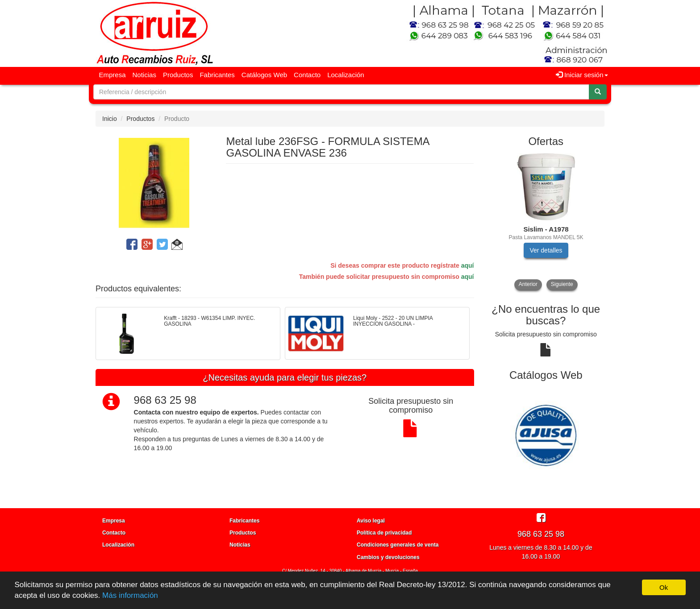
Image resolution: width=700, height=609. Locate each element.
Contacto (307, 75)
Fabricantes (217, 75)
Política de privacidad (384, 533)
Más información (130, 595)
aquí (468, 265)
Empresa (112, 75)
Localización (346, 75)
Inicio (110, 119)
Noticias (144, 75)
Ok (664, 587)
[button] (177, 246)
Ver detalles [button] (546, 250)
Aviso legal (371, 521)
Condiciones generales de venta (398, 545)
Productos (178, 75)
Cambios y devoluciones (388, 557)
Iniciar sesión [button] (582, 75)
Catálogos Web (264, 75)
